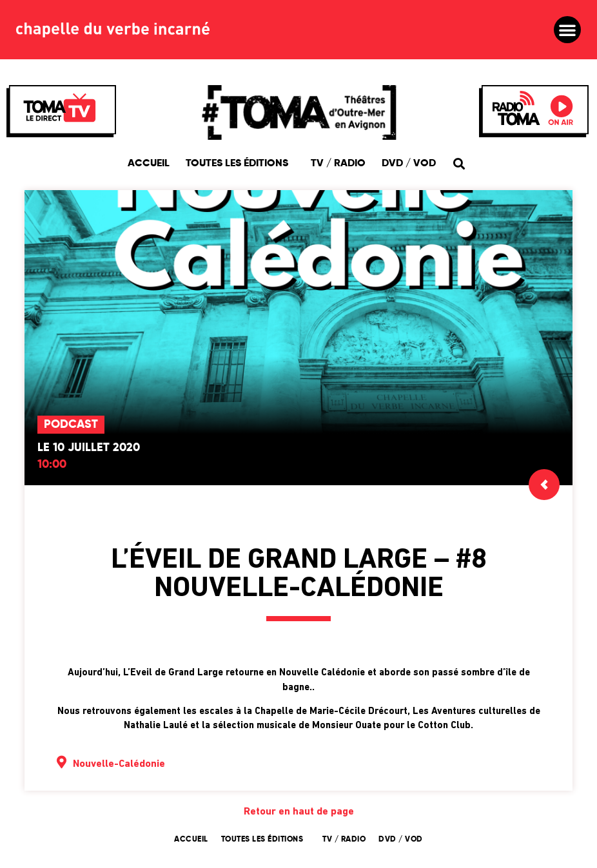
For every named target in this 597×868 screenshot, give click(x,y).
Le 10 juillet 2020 (89, 448)
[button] (567, 30)
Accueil (149, 164)
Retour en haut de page (299, 812)
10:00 (52, 465)
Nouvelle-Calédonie (119, 764)
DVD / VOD (409, 164)
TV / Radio (338, 164)
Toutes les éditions (240, 164)
